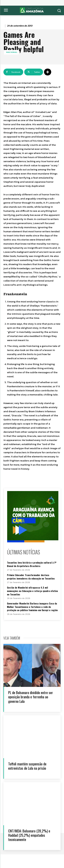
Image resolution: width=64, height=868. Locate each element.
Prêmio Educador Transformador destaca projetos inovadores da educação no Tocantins (31, 577)
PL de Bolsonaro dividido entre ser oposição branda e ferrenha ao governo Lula (31, 697)
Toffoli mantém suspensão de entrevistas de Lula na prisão (27, 766)
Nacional (12, 52)
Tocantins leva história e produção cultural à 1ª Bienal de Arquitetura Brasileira (32, 564)
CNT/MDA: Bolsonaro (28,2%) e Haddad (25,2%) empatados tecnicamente (29, 835)
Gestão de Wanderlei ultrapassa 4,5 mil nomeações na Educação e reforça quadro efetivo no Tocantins (32, 591)
